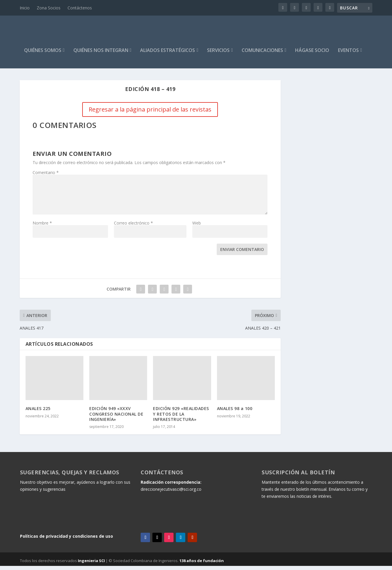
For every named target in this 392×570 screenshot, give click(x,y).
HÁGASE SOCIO (312, 55)
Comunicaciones (262, 55)
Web (197, 227)
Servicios (218, 55)
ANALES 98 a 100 (235, 413)
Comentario (46, 177)
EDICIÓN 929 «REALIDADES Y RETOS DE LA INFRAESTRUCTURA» (181, 418)
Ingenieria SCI (91, 565)
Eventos (348, 55)
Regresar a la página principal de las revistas (150, 113)
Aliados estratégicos (168, 55)
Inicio (25, 8)
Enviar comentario (242, 253)
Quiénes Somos (43, 55)
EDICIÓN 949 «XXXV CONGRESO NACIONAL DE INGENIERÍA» (116, 418)
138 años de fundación (202, 565)
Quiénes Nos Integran (101, 55)
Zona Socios (49, 8)
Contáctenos (80, 8)
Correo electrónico (133, 227)
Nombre (42, 227)
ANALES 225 (38, 413)
